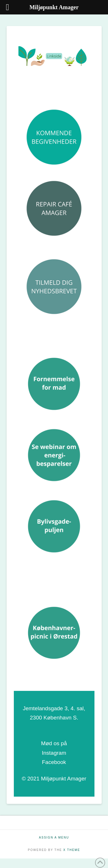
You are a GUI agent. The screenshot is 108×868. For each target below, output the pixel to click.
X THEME (72, 850)
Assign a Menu (54, 838)
